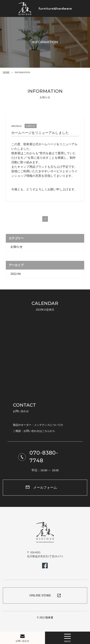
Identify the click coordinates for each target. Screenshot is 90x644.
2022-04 (16, 274)
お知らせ (17, 247)
